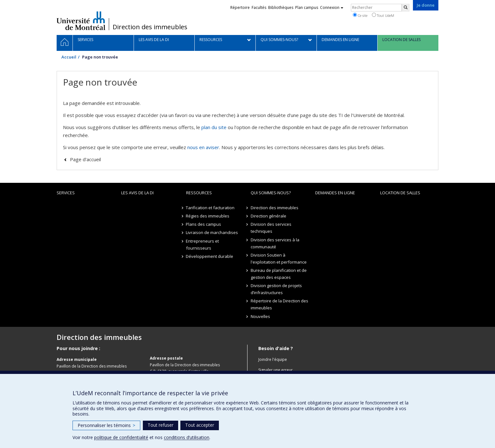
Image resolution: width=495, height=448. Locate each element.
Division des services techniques (271, 228)
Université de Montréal (81, 21)
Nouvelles (260, 316)
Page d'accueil (85, 159)
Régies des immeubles (208, 216)
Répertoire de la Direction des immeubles (279, 304)
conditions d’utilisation (187, 437)
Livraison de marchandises (212, 232)
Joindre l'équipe (273, 359)
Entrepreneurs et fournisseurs (203, 245)
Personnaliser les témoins (106, 425)
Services (66, 193)
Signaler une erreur (275, 370)
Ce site (360, 15)
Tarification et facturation (210, 208)
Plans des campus (204, 224)
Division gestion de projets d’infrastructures (276, 289)
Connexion (332, 7)
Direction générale (268, 216)
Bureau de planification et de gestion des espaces (279, 274)
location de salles (400, 193)
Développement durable (210, 256)
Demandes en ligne (335, 193)
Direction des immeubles (150, 27)
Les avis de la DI (137, 193)
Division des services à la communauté (275, 243)
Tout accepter (200, 425)
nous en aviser (203, 147)
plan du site (214, 127)
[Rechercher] (406, 8)
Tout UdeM (383, 15)
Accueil (69, 57)
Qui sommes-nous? (271, 193)
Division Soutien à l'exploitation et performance (279, 258)
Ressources (199, 193)
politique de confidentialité (121, 437)
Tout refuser (160, 425)
